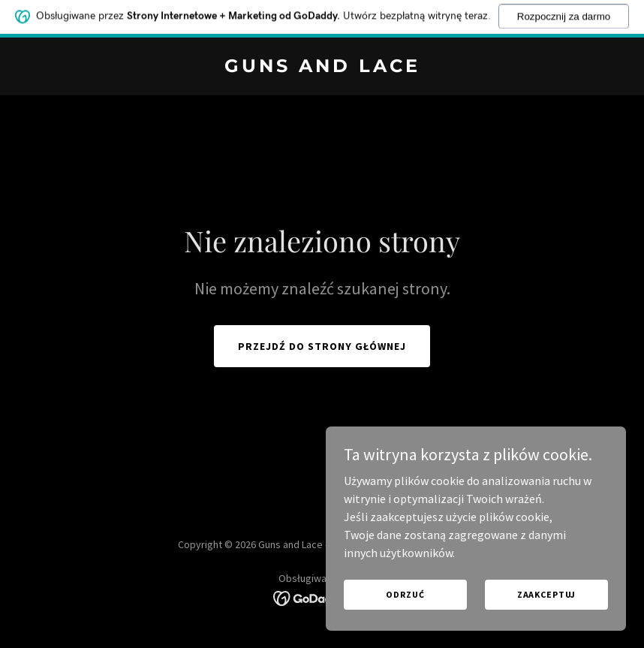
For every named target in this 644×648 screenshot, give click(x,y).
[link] (322, 68)
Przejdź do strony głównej (322, 346)
